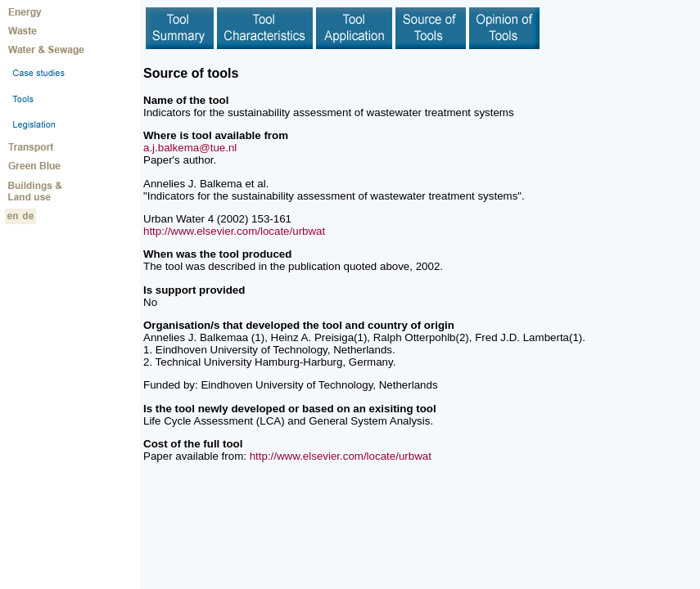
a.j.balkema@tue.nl (190, 148)
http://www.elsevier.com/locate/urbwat (234, 231)
